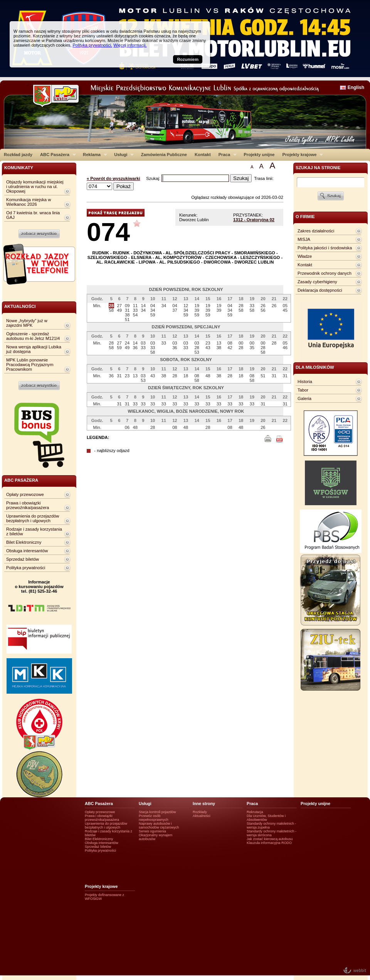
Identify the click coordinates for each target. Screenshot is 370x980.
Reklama (93, 155)
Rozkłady (200, 812)
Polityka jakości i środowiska (325, 248)
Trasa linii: (264, 178)
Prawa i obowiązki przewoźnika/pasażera (28, 505)
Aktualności (202, 816)
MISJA (304, 239)
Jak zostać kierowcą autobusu (270, 839)
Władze (305, 256)
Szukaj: (154, 178)
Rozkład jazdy (18, 155)
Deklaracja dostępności (320, 290)
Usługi (122, 155)
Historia (305, 382)
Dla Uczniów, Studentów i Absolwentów (266, 818)
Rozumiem (188, 59)
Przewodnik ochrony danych (325, 273)
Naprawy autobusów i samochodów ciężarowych (159, 825)
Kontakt (203, 155)
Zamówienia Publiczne (164, 155)
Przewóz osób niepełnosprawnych (154, 818)
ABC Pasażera (56, 155)
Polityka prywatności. (92, 45)
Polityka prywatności (26, 568)
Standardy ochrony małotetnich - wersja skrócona (272, 833)
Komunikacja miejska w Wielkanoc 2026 (29, 202)
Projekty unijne (259, 155)
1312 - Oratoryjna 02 (254, 220)
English (356, 87)
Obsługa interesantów (27, 551)
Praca (226, 155)
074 (108, 232)
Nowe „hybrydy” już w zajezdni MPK (27, 323)
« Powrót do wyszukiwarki (114, 178)
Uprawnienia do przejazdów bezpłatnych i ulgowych (33, 518)
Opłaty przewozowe (25, 494)
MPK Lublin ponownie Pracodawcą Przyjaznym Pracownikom (30, 365)
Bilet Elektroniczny (24, 542)
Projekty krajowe (301, 155)
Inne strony (204, 803)
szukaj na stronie (318, 168)
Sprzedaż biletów (23, 559)
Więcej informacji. (130, 45)
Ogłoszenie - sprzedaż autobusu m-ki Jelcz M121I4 (33, 336)
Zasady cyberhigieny (317, 282)
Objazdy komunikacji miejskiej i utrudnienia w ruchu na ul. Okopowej (35, 187)
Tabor (303, 390)
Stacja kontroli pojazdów (157, 812)
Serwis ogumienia (152, 831)
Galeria (304, 398)
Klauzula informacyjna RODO (269, 843)
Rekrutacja (255, 812)
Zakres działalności (316, 231)
